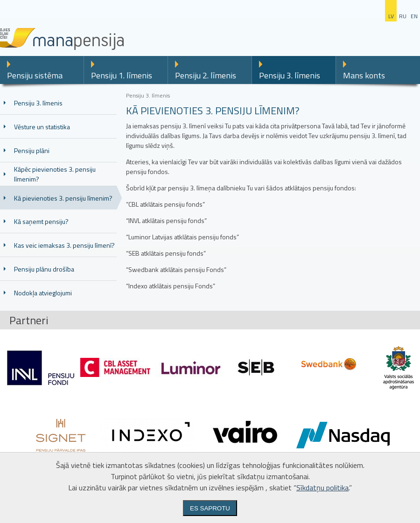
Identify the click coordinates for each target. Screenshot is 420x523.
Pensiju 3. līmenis (290, 75)
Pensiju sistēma (35, 75)
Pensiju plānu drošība (44, 269)
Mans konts (364, 75)
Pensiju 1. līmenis (122, 75)
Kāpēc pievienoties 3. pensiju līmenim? (55, 174)
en (414, 16)
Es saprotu (210, 508)
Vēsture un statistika (42, 127)
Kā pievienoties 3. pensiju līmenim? (63, 198)
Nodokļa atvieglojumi (43, 293)
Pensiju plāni (32, 150)
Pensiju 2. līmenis (206, 75)
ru (403, 16)
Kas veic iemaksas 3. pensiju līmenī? (64, 245)
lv (391, 16)
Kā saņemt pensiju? (41, 221)
